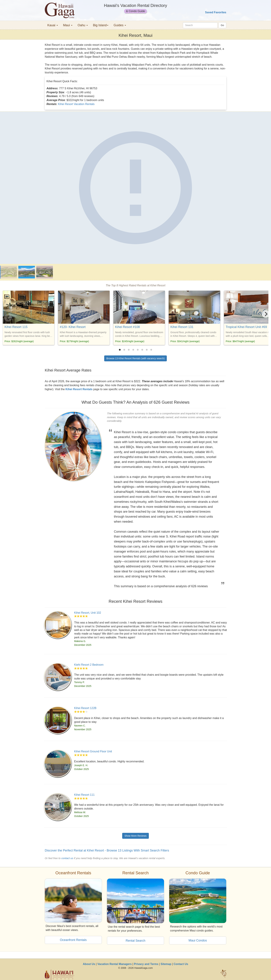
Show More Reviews (135, 836)
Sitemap (166, 964)
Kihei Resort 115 (16, 327)
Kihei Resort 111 (84, 795)
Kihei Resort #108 (127, 327)
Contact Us (181, 964)
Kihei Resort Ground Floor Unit (93, 751)
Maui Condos (198, 940)
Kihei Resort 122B (85, 708)
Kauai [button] (53, 25)
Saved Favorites (216, 12)
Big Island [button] (101, 25)
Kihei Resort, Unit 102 (88, 613)
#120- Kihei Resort (73, 327)
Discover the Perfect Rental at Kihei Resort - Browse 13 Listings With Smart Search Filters (107, 850)
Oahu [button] (83, 25)
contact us (67, 858)
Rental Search (135, 941)
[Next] (266, 314)
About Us (89, 964)
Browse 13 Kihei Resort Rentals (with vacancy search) (136, 358)
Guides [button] (120, 25)
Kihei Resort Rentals (79, 389)
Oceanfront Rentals (73, 940)
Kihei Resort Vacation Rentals (76, 104)
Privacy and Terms (146, 964)
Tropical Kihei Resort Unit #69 (246, 327)
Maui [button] (68, 25)
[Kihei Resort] (135, 188)
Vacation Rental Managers (114, 964)
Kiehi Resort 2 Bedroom (89, 665)
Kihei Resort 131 (182, 327)
